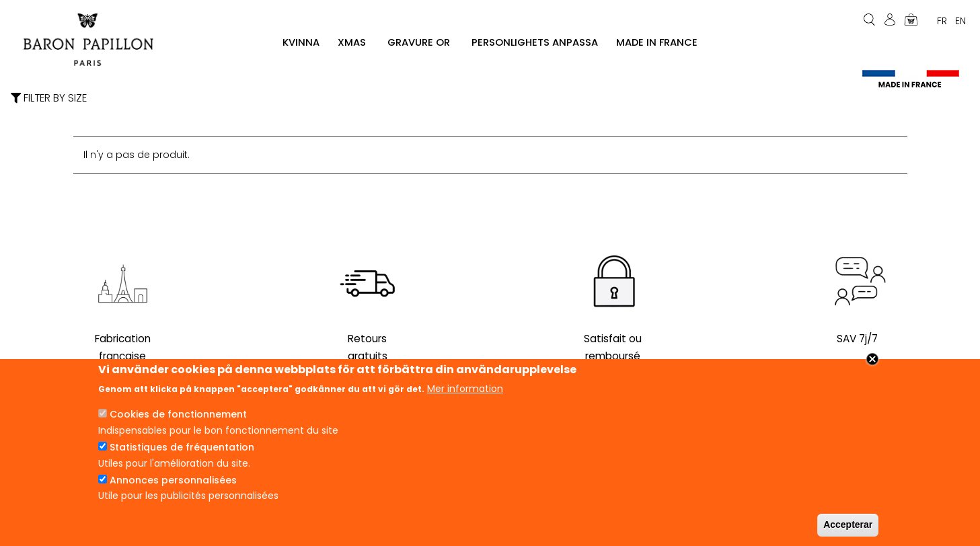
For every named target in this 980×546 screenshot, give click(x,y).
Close (872, 359)
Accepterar (848, 524)
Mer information (465, 389)
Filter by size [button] (49, 99)
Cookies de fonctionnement (178, 414)
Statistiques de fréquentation (182, 447)
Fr (942, 21)
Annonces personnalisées (173, 480)
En (960, 21)
